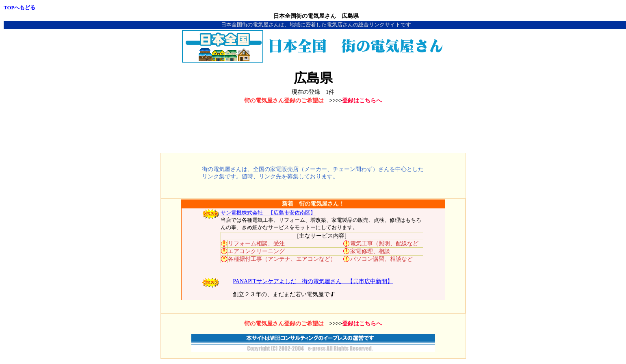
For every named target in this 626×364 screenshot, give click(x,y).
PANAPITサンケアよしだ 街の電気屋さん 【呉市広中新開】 (313, 281)
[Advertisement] (313, 129)
